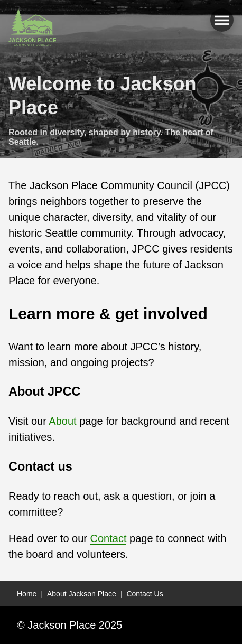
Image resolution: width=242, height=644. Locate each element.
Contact (109, 538)
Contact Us (145, 594)
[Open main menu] (222, 20)
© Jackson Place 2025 (69, 625)
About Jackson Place (82, 594)
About (62, 421)
